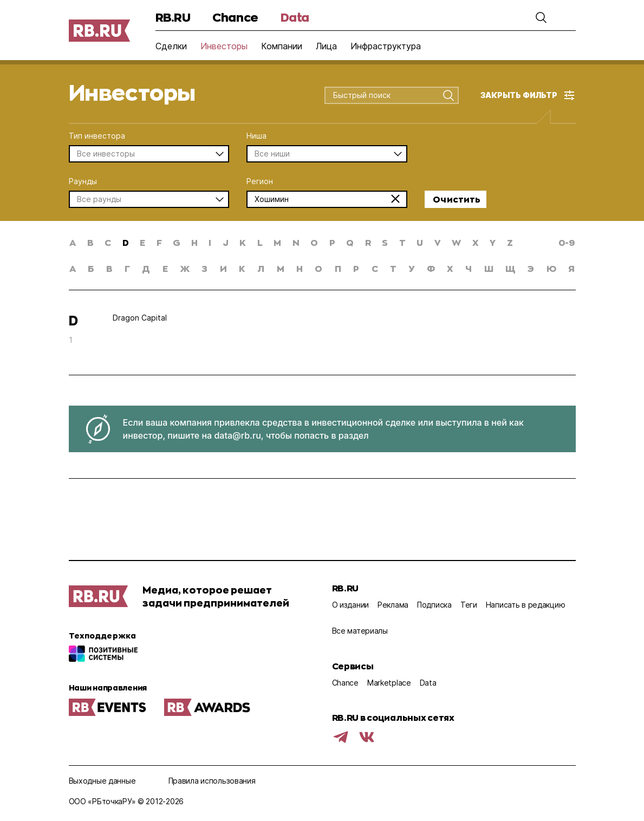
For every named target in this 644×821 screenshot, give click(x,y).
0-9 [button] (567, 242)
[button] (541, 17)
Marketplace (389, 683)
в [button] (109, 268)
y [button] (493, 242)
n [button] (296, 242)
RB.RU (173, 17)
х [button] (450, 268)
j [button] (226, 242)
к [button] (242, 268)
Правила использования (212, 781)
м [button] (281, 268)
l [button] (260, 242)
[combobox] (384, 96)
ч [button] (469, 268)
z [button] (510, 242)
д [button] (146, 268)
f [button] (159, 242)
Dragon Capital (140, 318)
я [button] (571, 268)
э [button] (531, 268)
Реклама (393, 605)
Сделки (171, 46)
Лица (326, 46)
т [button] (393, 268)
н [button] (300, 268)
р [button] (356, 268)
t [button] (402, 242)
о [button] (318, 268)
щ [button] (510, 268)
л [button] (261, 268)
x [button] (476, 242)
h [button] (194, 242)
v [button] (438, 242)
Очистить (457, 199)
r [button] (368, 242)
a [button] (73, 242)
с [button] (375, 268)
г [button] (127, 268)
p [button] (332, 242)
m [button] (277, 242)
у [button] (411, 268)
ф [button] (431, 268)
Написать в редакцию (526, 605)
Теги (469, 605)
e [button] (142, 242)
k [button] (243, 242)
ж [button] (185, 268)
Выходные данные (102, 781)
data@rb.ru (237, 435)
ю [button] (551, 268)
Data (295, 17)
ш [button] (489, 268)
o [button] (314, 242)
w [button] (456, 242)
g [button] (176, 242)
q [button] (350, 242)
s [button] (385, 242)
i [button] (210, 242)
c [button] (108, 242)
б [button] (91, 268)
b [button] (90, 242)
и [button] (223, 268)
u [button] (420, 242)
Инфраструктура (386, 46)
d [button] (126, 242)
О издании (350, 605)
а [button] (73, 268)
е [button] (165, 268)
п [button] (338, 268)
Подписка (434, 605)
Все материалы (360, 631)
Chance (235, 17)
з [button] (204, 268)
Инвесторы (224, 46)
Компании (282, 46)
